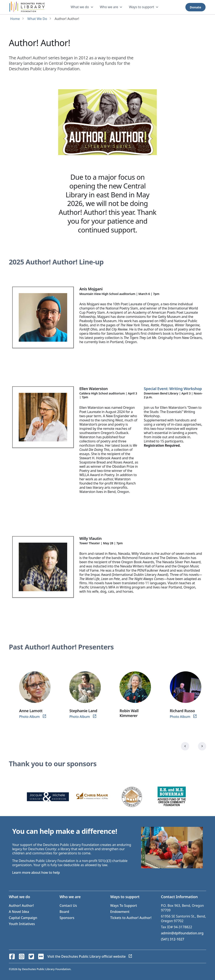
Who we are (109, 7)
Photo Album (29, 717)
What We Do (37, 19)
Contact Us (68, 906)
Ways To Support (124, 906)
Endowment (120, 912)
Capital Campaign (23, 918)
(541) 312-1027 (172, 939)
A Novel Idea (19, 912)
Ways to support (142, 7)
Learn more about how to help (36, 872)
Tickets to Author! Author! (131, 918)
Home (15, 19)
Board (64, 912)
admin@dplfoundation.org (182, 933)
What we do (80, 7)
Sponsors (67, 918)
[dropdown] (82, 7)
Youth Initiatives (22, 924)
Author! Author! (21, 906)
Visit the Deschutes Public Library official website (87, 956)
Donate (195, 7)
